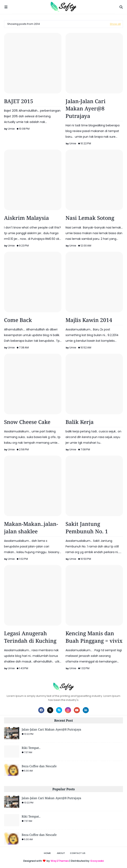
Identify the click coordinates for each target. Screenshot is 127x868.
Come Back (18, 320)
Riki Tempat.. (31, 748)
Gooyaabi (97, 861)
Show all (115, 24)
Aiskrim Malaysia (26, 218)
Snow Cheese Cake (27, 422)
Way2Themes (60, 861)
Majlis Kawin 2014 (89, 320)
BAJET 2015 (19, 101)
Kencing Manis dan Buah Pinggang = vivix (94, 637)
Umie (11, 129)
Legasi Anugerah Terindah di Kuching (30, 637)
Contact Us (78, 853)
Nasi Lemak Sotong (90, 218)
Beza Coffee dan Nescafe (39, 766)
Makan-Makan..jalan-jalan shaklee (31, 527)
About (61, 853)
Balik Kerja (80, 422)
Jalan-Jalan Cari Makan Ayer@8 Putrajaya (86, 108)
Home (47, 853)
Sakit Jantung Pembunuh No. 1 (87, 527)
